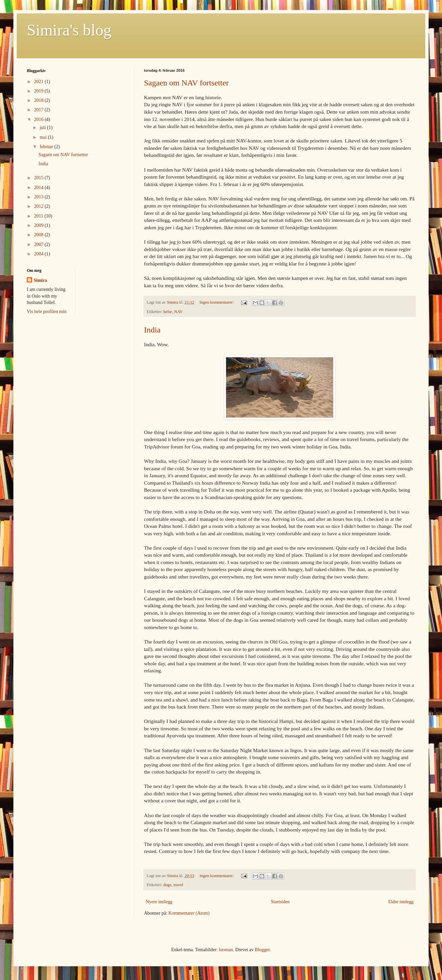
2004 (40, 254)
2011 (39, 216)
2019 (40, 91)
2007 (40, 244)
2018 (40, 100)
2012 (40, 206)
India (152, 330)
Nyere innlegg (159, 902)
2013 (40, 197)
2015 (40, 178)
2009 (40, 225)
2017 (40, 110)
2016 (40, 119)
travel (178, 885)
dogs (167, 885)
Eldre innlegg (401, 902)
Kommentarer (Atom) (189, 913)
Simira (40, 280)
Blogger (262, 950)
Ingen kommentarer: (217, 302)
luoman (226, 950)
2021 (40, 82)
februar (47, 147)
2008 (40, 235)
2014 (40, 188)
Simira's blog (69, 30)
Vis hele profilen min (47, 312)
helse (168, 312)
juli (43, 128)
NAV (178, 312)
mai (44, 137)
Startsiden (280, 902)
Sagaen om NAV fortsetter (186, 83)
